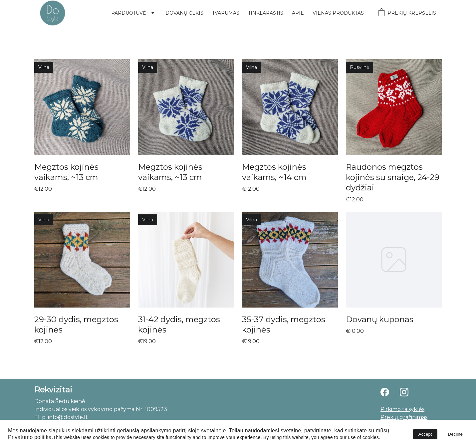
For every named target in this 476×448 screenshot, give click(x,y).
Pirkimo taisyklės (402, 409)
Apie (298, 13)
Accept (425, 434)
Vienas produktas (338, 13)
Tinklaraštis (266, 13)
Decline (455, 434)
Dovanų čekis (184, 13)
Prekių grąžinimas (404, 417)
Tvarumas (226, 13)
